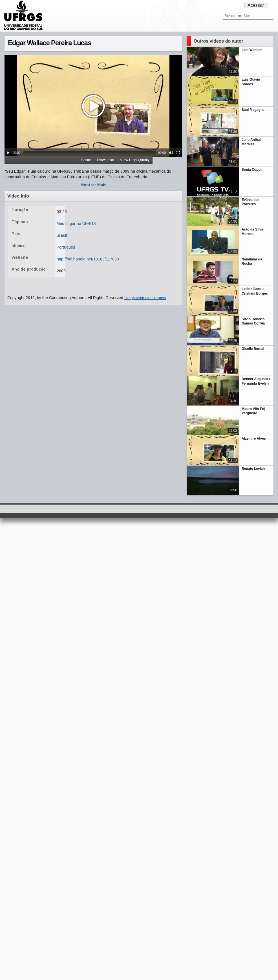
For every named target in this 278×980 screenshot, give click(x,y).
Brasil (62, 235)
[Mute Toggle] (171, 153)
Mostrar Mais (93, 185)
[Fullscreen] (178, 153)
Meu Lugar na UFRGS (76, 223)
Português (66, 247)
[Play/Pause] (8, 153)
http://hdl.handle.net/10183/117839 (88, 259)
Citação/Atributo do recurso (145, 298)
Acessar (256, 5)
